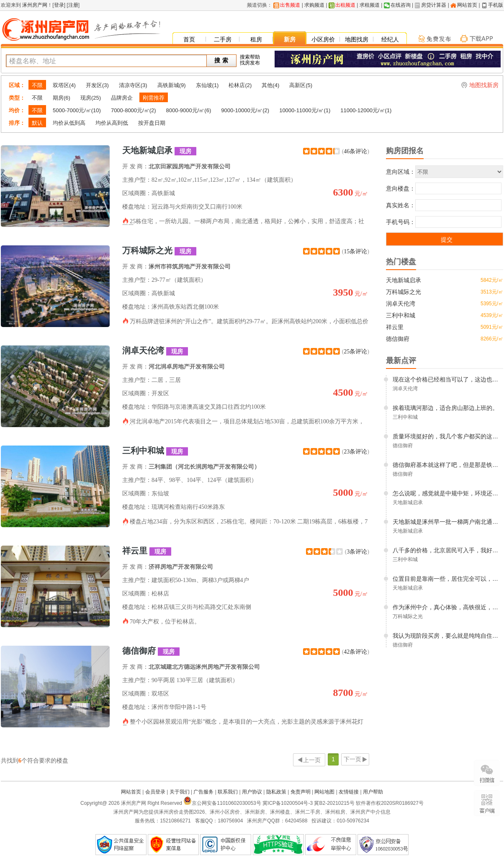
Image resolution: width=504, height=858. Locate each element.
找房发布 (250, 63)
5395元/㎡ (492, 304)
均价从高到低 (112, 123)
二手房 (223, 39)
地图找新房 (484, 85)
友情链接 (349, 792)
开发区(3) (97, 85)
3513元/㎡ (492, 292)
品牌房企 (122, 98)
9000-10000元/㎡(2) (245, 110)
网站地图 (324, 792)
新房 (290, 39)
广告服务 (203, 792)
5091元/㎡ (492, 327)
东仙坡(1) (207, 85)
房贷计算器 (434, 5)
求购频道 (314, 5)
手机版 (496, 5)
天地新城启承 (159, 151)
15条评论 (355, 251)
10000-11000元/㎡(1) (305, 110)
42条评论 (355, 652)
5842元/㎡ (492, 280)
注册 (73, 5)
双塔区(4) (64, 85)
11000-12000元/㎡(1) (366, 110)
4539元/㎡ (492, 315)
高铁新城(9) (172, 85)
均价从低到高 (69, 123)
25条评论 (355, 352)
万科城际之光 (159, 251)
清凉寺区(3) (133, 85)
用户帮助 (373, 792)
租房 (256, 39)
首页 (189, 39)
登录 (59, 5)
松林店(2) (240, 85)
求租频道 (370, 5)
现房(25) (91, 98)
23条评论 (355, 452)
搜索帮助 (250, 57)
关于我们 (180, 792)
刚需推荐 (154, 98)
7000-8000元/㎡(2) (134, 110)
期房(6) (62, 98)
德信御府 (151, 651)
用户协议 (252, 792)
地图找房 (357, 39)
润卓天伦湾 (155, 351)
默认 (37, 123)
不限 (37, 85)
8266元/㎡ (492, 339)
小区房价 (323, 39)
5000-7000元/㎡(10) (77, 110)
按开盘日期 (152, 123)
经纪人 (390, 39)
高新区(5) (301, 85)
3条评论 (357, 552)
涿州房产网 (34, 5)
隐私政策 (276, 792)
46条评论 (355, 151)
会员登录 (155, 792)
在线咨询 (401, 5)
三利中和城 (155, 451)
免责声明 (301, 792)
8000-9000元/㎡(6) (189, 110)
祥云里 (147, 551)
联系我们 (228, 792)
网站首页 (467, 5)
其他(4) (270, 85)
